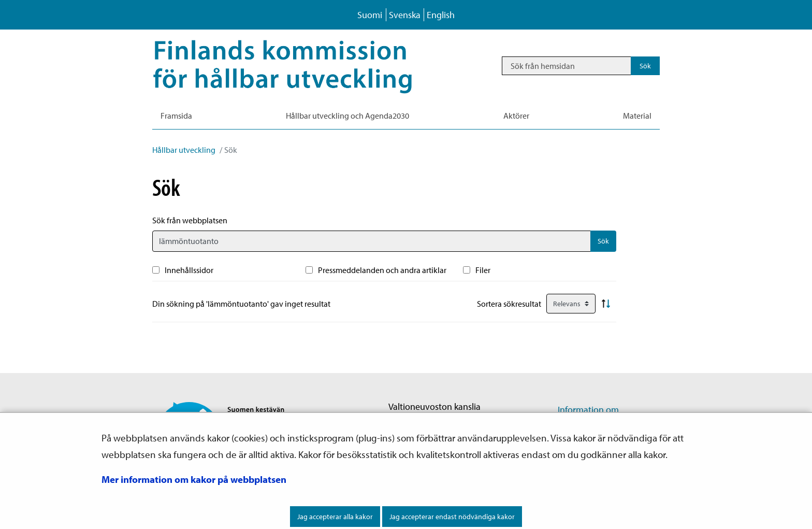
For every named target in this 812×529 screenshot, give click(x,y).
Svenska (405, 15)
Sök (603, 241)
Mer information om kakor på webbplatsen (194, 479)
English (441, 15)
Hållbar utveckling (184, 150)
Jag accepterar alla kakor (335, 517)
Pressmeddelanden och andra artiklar (382, 270)
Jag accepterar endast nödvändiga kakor (452, 517)
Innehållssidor (189, 270)
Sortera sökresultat (509, 304)
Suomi (370, 15)
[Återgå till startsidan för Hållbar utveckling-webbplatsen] (298, 66)
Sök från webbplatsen (190, 220)
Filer (483, 270)
